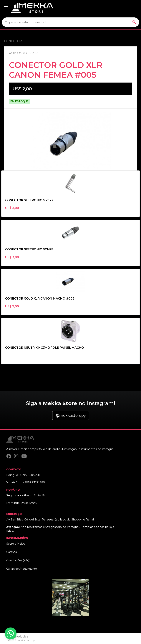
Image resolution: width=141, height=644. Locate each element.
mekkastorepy (71, 415)
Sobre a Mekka (16, 544)
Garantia (12, 552)
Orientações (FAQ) (18, 560)
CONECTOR (13, 41)
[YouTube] (24, 456)
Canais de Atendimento (22, 569)
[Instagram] (16, 456)
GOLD (34, 53)
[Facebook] (9, 456)
